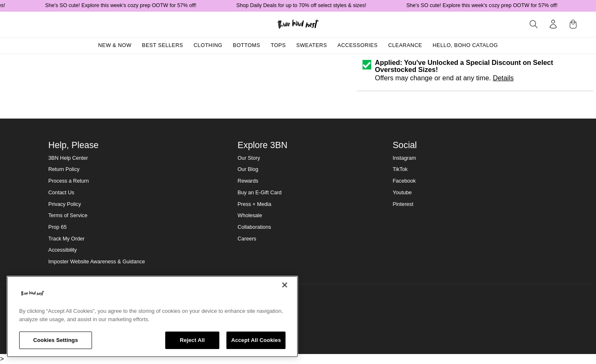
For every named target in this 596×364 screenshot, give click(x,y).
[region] (152, 317)
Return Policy (64, 169)
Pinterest (403, 204)
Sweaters (312, 45)
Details (503, 78)
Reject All (192, 340)
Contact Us (61, 193)
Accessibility (63, 250)
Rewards (248, 181)
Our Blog (248, 169)
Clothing (208, 45)
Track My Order (66, 239)
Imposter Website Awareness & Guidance (97, 262)
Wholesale (250, 215)
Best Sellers (163, 45)
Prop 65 (57, 227)
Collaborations (255, 227)
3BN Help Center (68, 158)
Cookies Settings (56, 340)
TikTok (400, 169)
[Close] (285, 285)
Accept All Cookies (256, 340)
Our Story (249, 158)
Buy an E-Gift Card (260, 193)
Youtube (402, 193)
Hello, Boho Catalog (465, 45)
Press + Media (255, 204)
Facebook (404, 181)
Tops (278, 45)
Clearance (405, 45)
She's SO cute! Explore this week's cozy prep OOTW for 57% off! (125, 5)
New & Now (115, 45)
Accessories (358, 45)
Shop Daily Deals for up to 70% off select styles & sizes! (305, 5)
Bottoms (247, 45)
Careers (247, 239)
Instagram (404, 158)
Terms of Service (68, 215)
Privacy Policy (65, 204)
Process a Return (68, 181)
